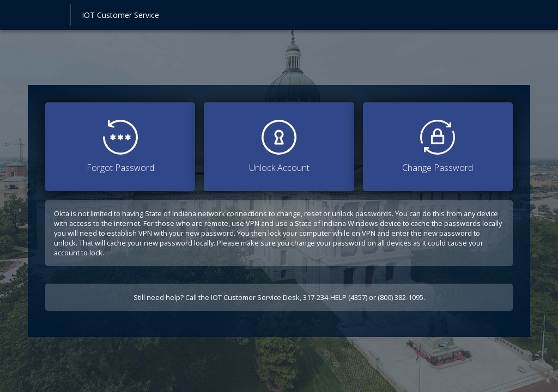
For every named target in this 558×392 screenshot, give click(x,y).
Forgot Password (120, 147)
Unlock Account (279, 147)
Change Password (438, 147)
